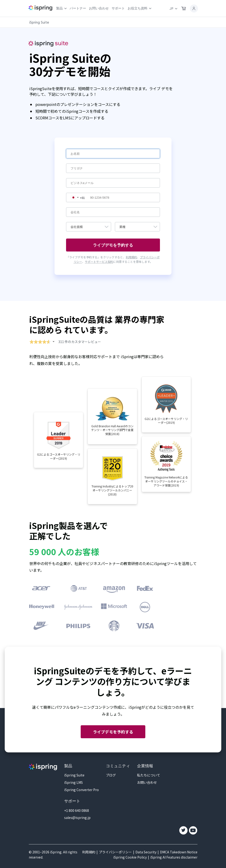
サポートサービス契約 (99, 262)
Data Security (146, 852)
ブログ (111, 775)
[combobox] (77, 197)
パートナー (78, 8)
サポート (118, 8)
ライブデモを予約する (113, 732)
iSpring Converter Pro (82, 790)
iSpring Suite (74, 775)
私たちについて (149, 775)
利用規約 (131, 257)
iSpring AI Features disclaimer (174, 857)
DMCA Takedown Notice (179, 852)
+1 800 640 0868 (77, 810)
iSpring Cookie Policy (130, 857)
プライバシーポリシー (115, 852)
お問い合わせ (99, 8)
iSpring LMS (73, 782)
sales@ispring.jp (77, 818)
